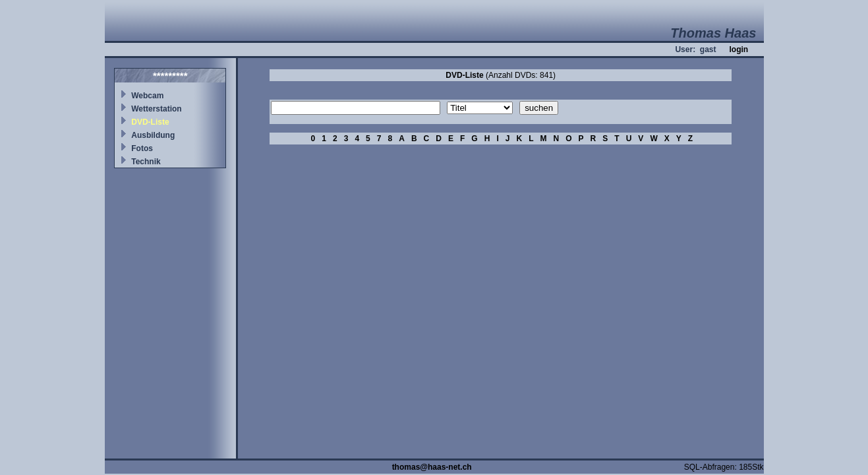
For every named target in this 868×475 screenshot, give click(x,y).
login (738, 49)
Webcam (147, 96)
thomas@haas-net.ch (432, 467)
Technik (146, 162)
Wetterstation (156, 109)
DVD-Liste (150, 122)
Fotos (142, 148)
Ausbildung (153, 135)
